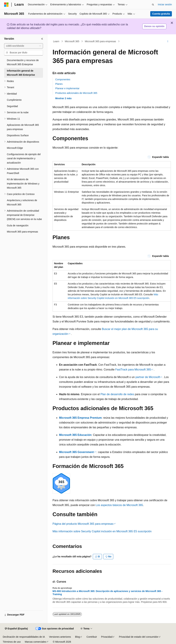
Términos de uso (12, 642)
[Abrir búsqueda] (153, 5)
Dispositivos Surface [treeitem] (18, 135)
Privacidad (107, 637)
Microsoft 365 (72, 41)
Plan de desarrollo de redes (117, 394)
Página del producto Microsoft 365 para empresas (83, 524)
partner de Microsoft (148, 377)
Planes (59, 84)
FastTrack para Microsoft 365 (133, 370)
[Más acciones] (168, 41)
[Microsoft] (6, 5)
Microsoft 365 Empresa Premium (80, 418)
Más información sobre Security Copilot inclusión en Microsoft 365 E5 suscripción (102, 531)
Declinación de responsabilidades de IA (24, 637)
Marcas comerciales (35, 642)
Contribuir (92, 637)
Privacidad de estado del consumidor (139, 637)
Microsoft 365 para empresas (100, 41)
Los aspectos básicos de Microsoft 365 (119, 505)
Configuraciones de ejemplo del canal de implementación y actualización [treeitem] (24, 158)
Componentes (63, 79)
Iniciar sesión (165, 4)
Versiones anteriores (60, 637)
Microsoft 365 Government (76, 452)
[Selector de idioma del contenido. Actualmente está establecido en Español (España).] (16, 629)
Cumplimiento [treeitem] (14, 100)
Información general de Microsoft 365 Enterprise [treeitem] (21, 73)
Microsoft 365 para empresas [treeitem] (22, 232)
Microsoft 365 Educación (75, 435)
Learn (56, 41)
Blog (78, 637)
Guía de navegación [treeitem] (18, 225)
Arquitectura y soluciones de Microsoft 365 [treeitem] (22, 202)
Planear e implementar (67, 88)
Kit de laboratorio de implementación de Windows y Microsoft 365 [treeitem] (23, 184)
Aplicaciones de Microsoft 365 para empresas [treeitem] (23, 127)
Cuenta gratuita (161, 14)
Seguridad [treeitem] (12, 106)
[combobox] (24, 46)
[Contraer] (42, 39)
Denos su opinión (154, 26)
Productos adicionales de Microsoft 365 (76, 93)
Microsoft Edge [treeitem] (15, 148)
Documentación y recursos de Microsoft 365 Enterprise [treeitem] (23, 62)
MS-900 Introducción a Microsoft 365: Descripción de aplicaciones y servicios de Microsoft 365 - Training (108, 593)
